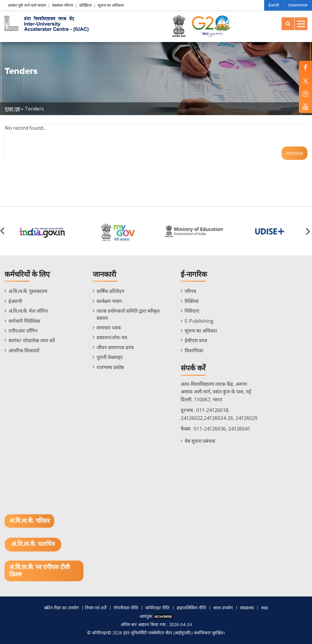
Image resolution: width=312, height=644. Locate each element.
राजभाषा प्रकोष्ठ (110, 367)
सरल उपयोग (223, 608)
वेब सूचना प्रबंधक (200, 441)
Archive (294, 153)
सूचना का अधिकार (111, 5)
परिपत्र (190, 291)
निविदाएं (192, 311)
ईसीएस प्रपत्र (196, 340)
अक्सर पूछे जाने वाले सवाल (27, 5)
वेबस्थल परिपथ (63, 5)
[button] (309, 231)
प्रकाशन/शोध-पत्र (112, 337)
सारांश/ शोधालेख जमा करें (32, 340)
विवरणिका (194, 350)
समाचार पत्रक (109, 328)
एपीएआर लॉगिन (23, 331)
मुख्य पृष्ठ (12, 109)
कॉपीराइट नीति (157, 608)
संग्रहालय (247, 608)
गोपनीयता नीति (126, 608)
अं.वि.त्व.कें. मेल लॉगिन (28, 311)
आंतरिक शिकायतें (24, 350)
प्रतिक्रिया (85, 5)
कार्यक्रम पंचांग (109, 301)
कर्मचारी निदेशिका (24, 321)
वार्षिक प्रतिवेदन (110, 291)
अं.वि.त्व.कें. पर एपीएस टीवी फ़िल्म (39, 571)
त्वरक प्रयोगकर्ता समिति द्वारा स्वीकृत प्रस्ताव (128, 314)
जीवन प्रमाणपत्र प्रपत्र (115, 347)
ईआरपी (273, 5)
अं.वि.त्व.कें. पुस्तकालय (28, 291)
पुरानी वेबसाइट (110, 357)
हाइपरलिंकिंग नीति (191, 608)
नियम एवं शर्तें (96, 608)
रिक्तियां (192, 301)
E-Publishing (199, 321)
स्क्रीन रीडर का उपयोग (62, 608)
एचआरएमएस (298, 5)
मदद (264, 608)
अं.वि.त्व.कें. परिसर (29, 521)
